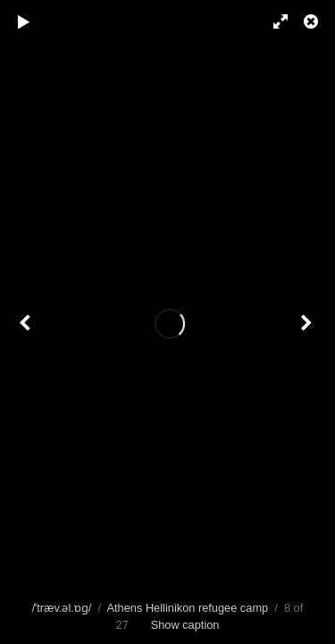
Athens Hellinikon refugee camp (187, 608)
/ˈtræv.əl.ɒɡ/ (62, 608)
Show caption (185, 625)
